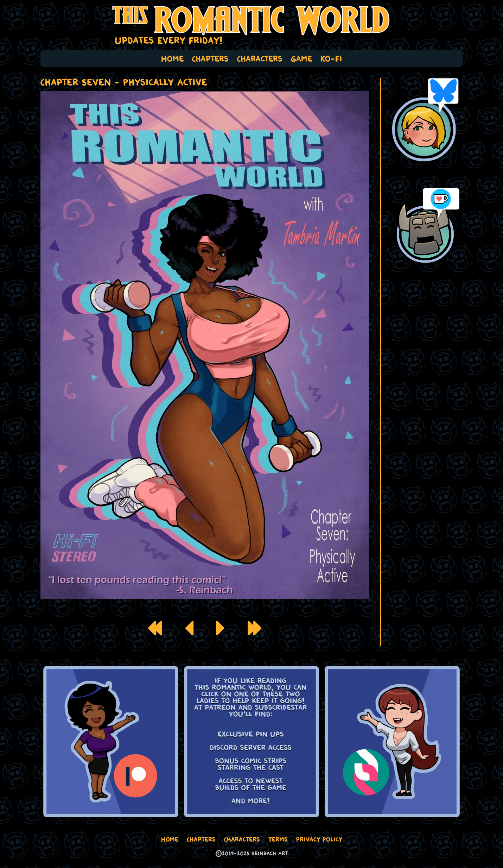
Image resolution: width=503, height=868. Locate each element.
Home (172, 58)
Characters (260, 58)
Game (301, 58)
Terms (278, 839)
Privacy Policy (319, 839)
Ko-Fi (331, 58)
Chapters (210, 58)
